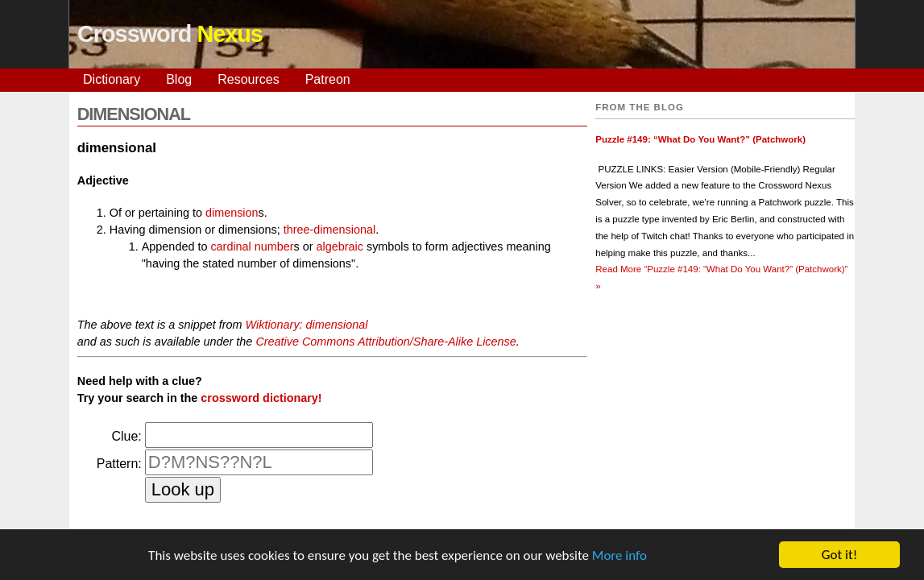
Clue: (126, 436)
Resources (248, 79)
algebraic (340, 246)
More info (619, 557)
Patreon (328, 79)
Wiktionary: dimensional (307, 325)
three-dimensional (329, 230)
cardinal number (252, 246)
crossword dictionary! (261, 398)
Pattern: (119, 464)
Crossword (170, 34)
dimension (232, 213)
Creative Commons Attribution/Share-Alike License (385, 342)
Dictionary (112, 79)
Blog (179, 79)
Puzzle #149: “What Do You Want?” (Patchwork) (700, 139)
